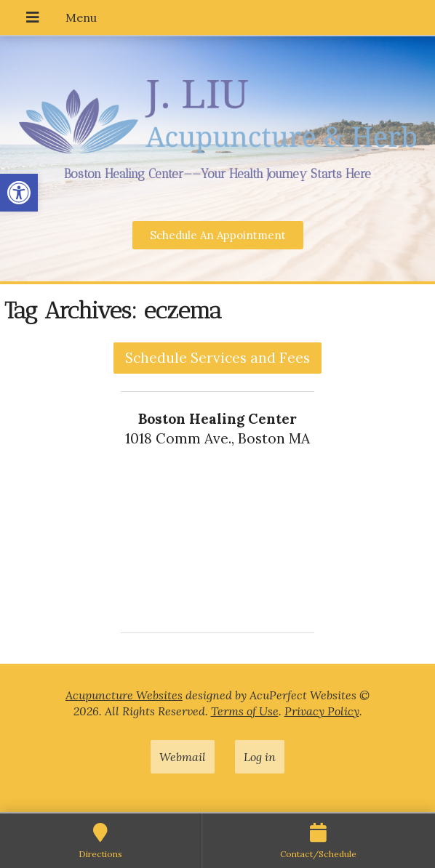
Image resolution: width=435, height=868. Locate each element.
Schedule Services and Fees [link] (217, 358)
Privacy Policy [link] (322, 711)
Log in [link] (260, 757)
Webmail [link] (183, 757)
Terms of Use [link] (245, 711)
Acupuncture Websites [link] (124, 695)
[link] (19, 193)
